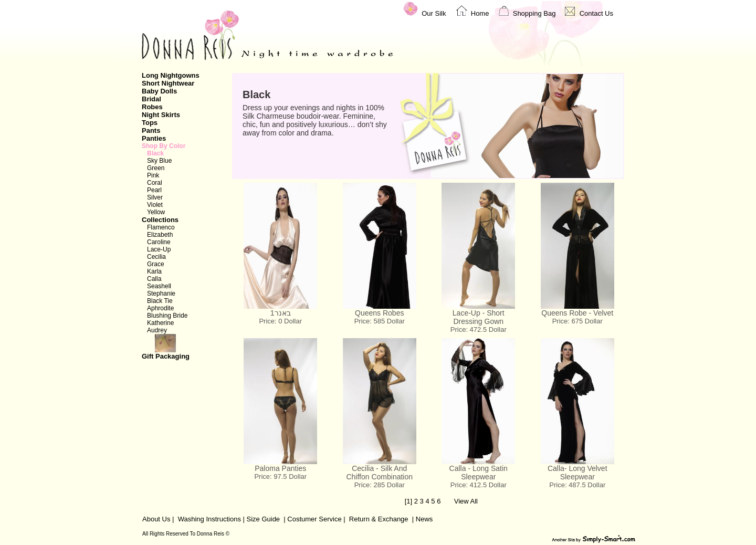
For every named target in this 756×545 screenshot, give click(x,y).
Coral (155, 183)
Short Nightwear (168, 83)
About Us (156, 519)
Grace (156, 264)
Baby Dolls (159, 91)
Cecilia (156, 257)
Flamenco (161, 227)
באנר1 (281, 313)
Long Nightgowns (171, 75)
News (424, 519)
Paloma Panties (280, 468)
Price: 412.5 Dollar (479, 485)
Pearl (154, 190)
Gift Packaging (181, 347)
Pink (153, 175)
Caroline (159, 242)
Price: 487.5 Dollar (577, 485)
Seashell (159, 286)
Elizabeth (160, 235)
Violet (155, 205)
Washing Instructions (209, 519)
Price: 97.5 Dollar (280, 476)
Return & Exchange (379, 519)
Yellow (156, 212)
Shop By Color (164, 146)
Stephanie (161, 294)
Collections (160, 220)
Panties (154, 138)
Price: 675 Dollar (577, 321)
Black (155, 153)
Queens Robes (379, 313)
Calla (154, 279)
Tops (150, 123)
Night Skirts (161, 115)
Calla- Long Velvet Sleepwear (577, 473)
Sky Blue (159, 161)
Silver (155, 197)
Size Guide (262, 519)
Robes (152, 107)
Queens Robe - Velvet (577, 313)
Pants (151, 130)
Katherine (160, 323)
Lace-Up (159, 249)
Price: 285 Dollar (380, 485)
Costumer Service (314, 519)
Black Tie (160, 301)
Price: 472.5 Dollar (479, 329)
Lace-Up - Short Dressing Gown (479, 317)
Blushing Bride (167, 316)
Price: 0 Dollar (280, 321)
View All (466, 501)
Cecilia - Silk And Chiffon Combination (379, 473)
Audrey (157, 330)
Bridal (151, 99)
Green (156, 168)
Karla (154, 271)
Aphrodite (160, 308)
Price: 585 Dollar (380, 321)
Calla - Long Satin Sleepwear (479, 473)
